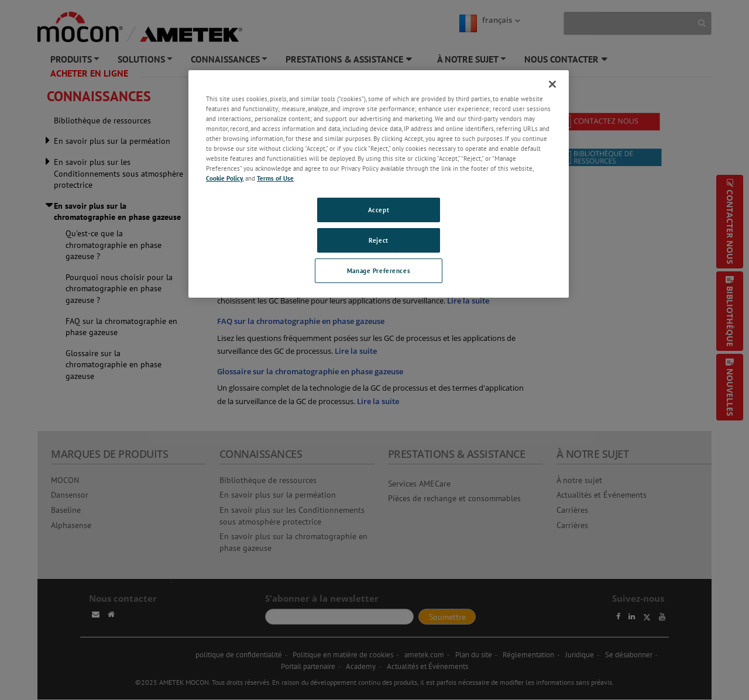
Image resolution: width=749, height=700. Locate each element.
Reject (378, 240)
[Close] (552, 84)
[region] (379, 184)
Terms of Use (275, 178)
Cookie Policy (224, 178)
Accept (379, 210)
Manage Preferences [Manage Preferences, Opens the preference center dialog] (379, 270)
